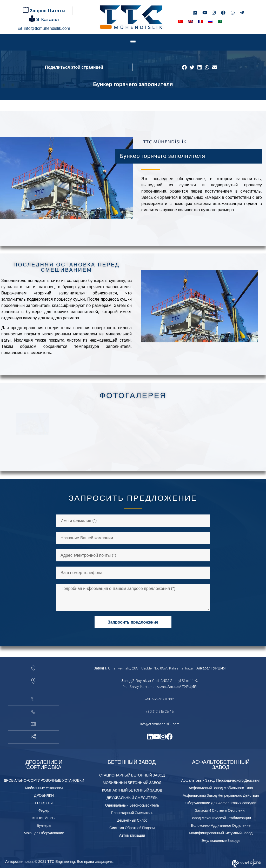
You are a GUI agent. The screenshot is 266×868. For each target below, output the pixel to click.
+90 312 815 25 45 (160, 711)
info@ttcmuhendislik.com (160, 724)
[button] (133, 41)
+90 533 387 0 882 (160, 699)
